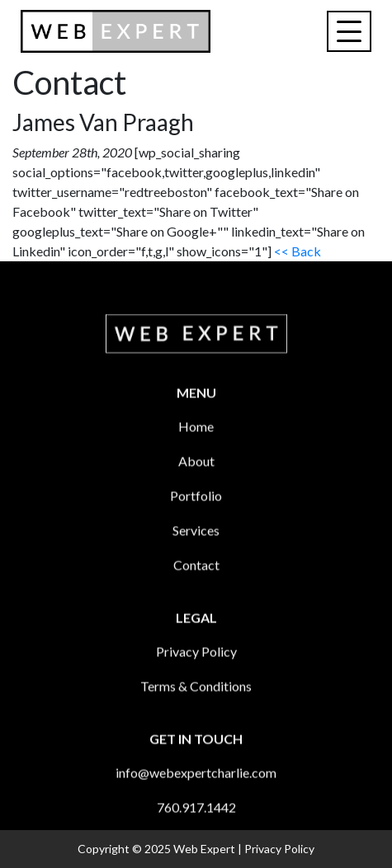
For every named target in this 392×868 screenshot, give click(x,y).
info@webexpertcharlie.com (196, 796)
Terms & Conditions (196, 709)
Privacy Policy (196, 675)
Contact (196, 588)
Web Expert (204, 849)
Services (196, 554)
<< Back (298, 251)
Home (196, 450)
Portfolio (196, 519)
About (196, 484)
